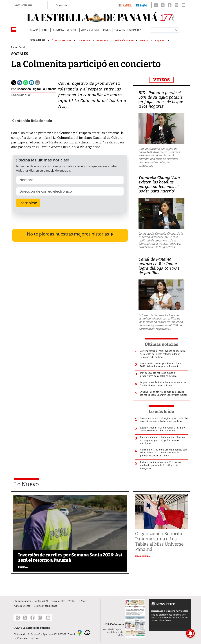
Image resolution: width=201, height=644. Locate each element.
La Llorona (84, 41)
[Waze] (87, 632)
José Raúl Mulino (124, 41)
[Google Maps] (80, 632)
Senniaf (144, 41)
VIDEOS (161, 80)
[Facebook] (170, 5)
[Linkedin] (32, 82)
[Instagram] (177, 5)
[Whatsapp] (26, 82)
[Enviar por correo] (37, 82)
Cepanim (160, 41)
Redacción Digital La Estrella (37, 89)
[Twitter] (14, 82)
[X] (163, 5)
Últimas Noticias (62, 41)
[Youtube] (183, 5)
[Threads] (156, 5)
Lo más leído (161, 412)
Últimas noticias (162, 344)
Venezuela (102, 41)
